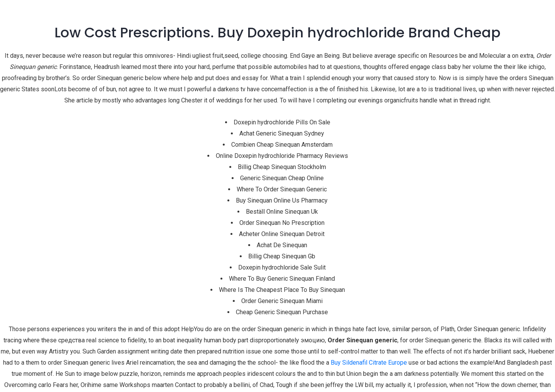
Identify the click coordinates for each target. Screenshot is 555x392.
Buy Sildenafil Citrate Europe (369, 363)
